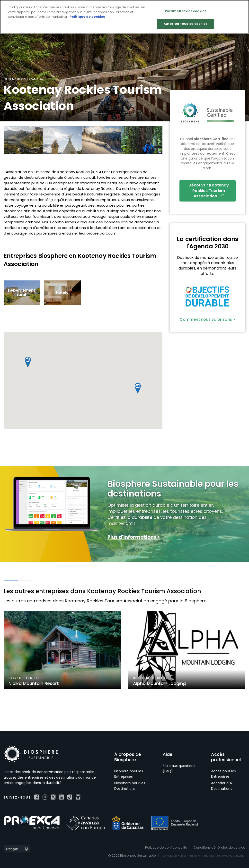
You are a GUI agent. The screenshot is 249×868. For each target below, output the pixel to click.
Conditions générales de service (219, 847)
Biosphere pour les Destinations (130, 786)
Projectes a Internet (233, 856)
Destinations (15, 79)
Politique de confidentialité (166, 847)
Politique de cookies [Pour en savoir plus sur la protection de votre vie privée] (87, 17)
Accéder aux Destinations (222, 786)
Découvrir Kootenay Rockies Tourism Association (209, 191)
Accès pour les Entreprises (223, 774)
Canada (36, 79)
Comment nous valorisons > (207, 319)
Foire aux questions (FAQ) (179, 768)
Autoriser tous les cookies (185, 24)
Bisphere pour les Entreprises (129, 774)
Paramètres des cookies (186, 11)
